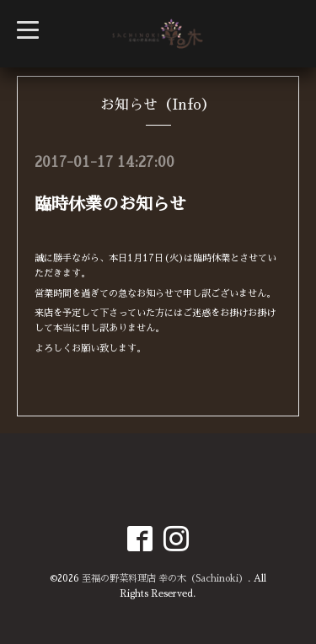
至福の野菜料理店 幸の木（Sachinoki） (165, 579)
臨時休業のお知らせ (110, 204)
